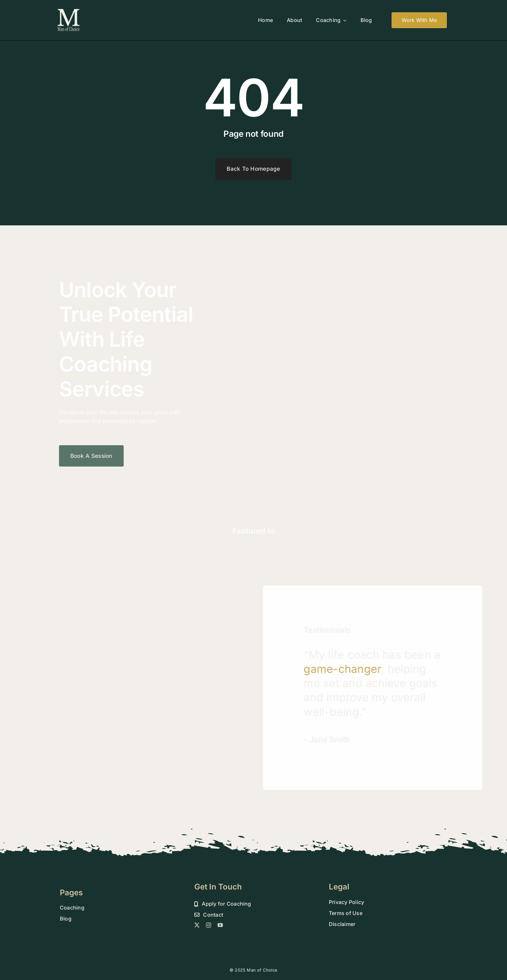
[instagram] (209, 925)
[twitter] (197, 925)
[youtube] (220, 925)
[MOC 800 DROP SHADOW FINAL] (69, 11)
